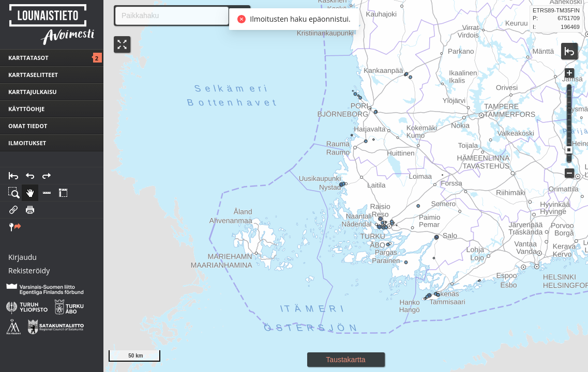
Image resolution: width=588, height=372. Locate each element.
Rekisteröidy (29, 270)
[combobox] (168, 16)
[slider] (569, 150)
